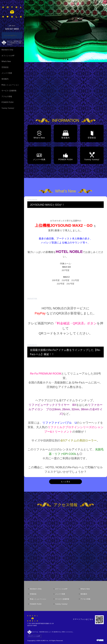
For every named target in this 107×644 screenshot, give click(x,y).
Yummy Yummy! (8, 108)
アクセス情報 (7, 96)
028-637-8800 (32, 626)
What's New (6, 61)
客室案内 (5, 79)
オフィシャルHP (8, 56)
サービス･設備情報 (9, 91)
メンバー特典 (7, 73)
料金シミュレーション (10, 85)
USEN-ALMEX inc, (43, 641)
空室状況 (5, 67)
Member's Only (7, 50)
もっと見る (66, 482)
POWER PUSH (7, 102)
